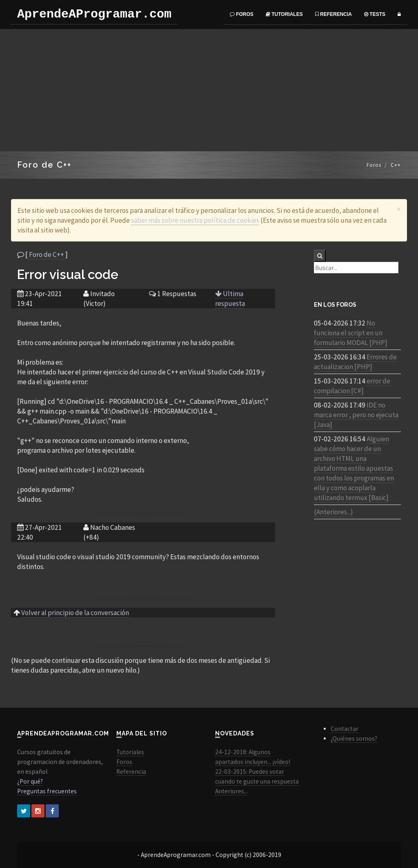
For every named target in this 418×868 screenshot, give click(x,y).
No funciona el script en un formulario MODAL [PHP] (351, 333)
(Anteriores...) (334, 512)
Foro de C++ (47, 255)
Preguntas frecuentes (47, 791)
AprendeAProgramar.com (94, 14)
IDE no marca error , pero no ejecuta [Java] (356, 415)
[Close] (399, 209)
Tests (375, 14)
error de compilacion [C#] (352, 386)
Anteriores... (231, 791)
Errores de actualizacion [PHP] (355, 362)
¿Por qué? (30, 781)
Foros (242, 14)
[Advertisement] (209, 90)
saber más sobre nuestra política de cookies (195, 220)
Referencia (334, 14)
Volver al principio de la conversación (75, 613)
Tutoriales (284, 14)
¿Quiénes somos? (354, 738)
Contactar (345, 729)
